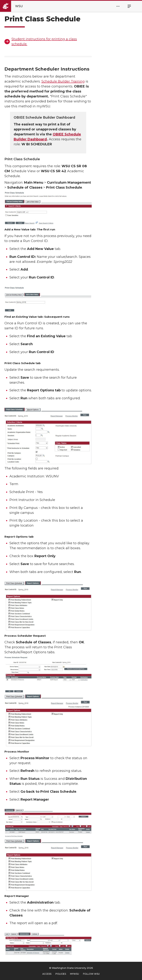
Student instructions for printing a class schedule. (44, 42)
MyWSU (75, 974)
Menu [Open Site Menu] (127, 6)
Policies (61, 974)
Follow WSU (91, 974)
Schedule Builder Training (63, 81)
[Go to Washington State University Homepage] (15, 6)
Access (47, 974)
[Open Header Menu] (118, 6)
